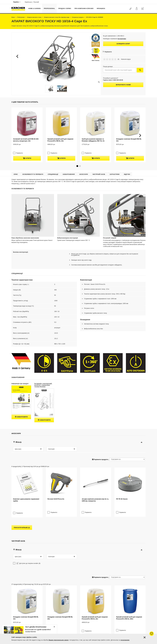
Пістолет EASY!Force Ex (56, 495)
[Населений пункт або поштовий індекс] (120, 70)
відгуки (127, 170)
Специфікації (53, 170)
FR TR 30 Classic (122, 495)
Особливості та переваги (33, 170)
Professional (49, 8)
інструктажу (122, 39)
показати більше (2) (22, 519)
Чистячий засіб (99, 170)
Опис (16, 170)
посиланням (125, 640)
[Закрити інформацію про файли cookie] (145, 637)
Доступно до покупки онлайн (28, 555)
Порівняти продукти (100, 455)
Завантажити (21, 412)
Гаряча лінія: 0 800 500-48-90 (113, 80)
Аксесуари (84, 170)
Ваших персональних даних (59, 640)
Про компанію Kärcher (84, 8)
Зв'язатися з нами (123, 85)
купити (27, 154)
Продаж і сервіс (65, 8)
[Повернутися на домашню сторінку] (19, 9)
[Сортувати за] (127, 455)
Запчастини (114, 170)
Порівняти (108, 52)
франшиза (101, 8)
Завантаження (69, 170)
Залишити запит (123, 44)
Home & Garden (34, 8)
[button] (17, 56)
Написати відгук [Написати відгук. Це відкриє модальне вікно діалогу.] (126, 59)
